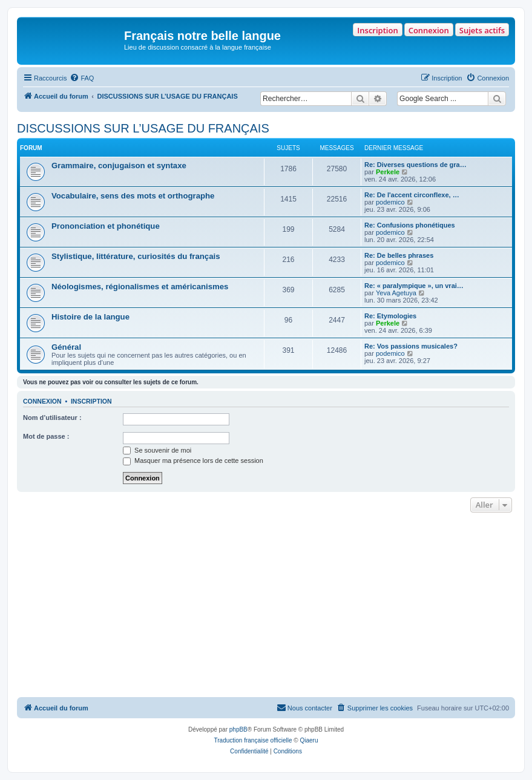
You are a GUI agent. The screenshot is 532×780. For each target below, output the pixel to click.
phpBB (238, 729)
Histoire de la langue (90, 317)
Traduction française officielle (253, 740)
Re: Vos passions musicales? (411, 346)
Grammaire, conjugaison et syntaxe (119, 166)
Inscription (377, 30)
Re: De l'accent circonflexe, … (412, 195)
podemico (390, 202)
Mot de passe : (46, 436)
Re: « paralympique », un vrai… (414, 286)
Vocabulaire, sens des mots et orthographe (133, 196)
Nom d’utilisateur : (52, 418)
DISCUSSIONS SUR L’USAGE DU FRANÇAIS (143, 128)
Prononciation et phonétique (106, 226)
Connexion (429, 30)
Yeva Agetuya (396, 293)
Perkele (388, 172)
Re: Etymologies (390, 316)
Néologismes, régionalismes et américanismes (140, 287)
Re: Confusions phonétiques (410, 225)
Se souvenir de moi (157, 450)
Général (66, 347)
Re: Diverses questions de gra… (415, 165)
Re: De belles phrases (399, 255)
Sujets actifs (482, 30)
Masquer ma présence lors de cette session (193, 460)
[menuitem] (82, 78)
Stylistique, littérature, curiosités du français (136, 256)
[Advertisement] (266, 606)
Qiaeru (309, 740)
